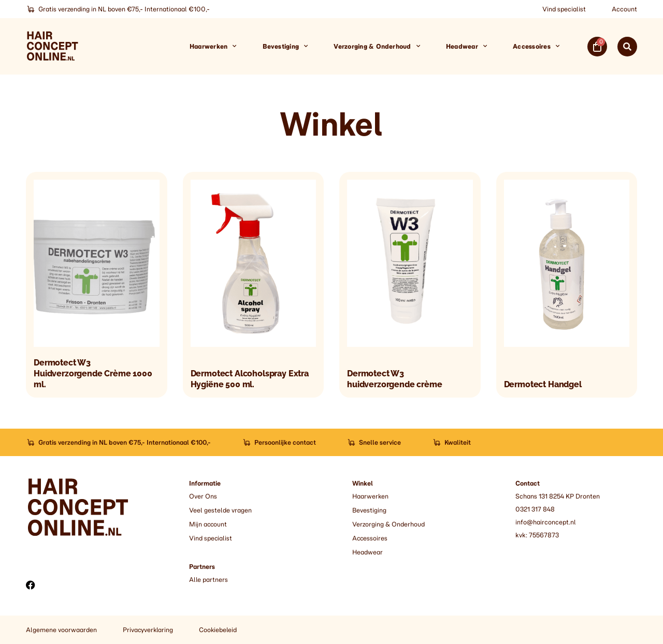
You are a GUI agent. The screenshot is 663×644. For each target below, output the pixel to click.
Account (624, 9)
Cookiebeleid (219, 630)
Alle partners (208, 580)
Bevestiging (285, 46)
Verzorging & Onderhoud (377, 46)
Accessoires (536, 46)
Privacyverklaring (148, 630)
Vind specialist (564, 9)
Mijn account (208, 524)
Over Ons (203, 496)
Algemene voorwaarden (61, 630)
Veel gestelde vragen (220, 510)
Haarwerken (213, 46)
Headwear (466, 46)
